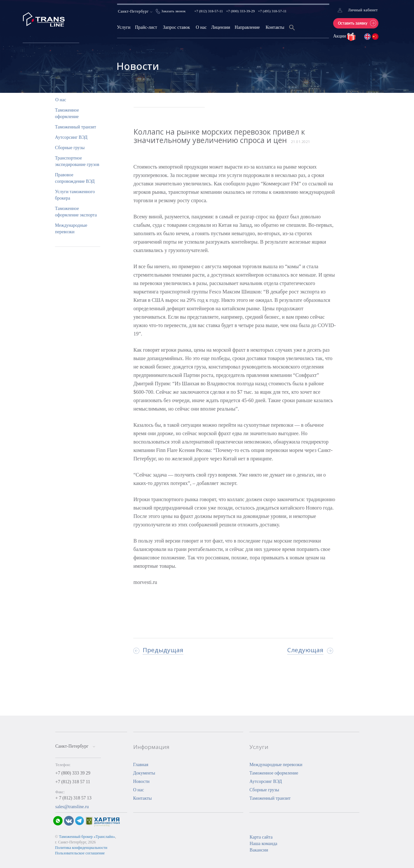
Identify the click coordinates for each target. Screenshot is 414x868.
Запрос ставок (177, 27)
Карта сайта (261, 837)
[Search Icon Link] (292, 32)
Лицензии (221, 27)
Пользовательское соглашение (80, 853)
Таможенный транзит (76, 127)
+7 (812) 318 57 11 (73, 782)
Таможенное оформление (274, 773)
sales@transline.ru (72, 807)
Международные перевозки (276, 765)
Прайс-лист (146, 27)
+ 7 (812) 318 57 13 (73, 798)
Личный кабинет (363, 10)
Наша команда (263, 844)
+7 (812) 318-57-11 (209, 11)
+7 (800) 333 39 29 (73, 773)
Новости (142, 781)
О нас (201, 27)
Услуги (124, 27)
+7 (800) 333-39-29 (240, 11)
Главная (141, 765)
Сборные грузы (70, 148)
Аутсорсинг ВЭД (71, 137)
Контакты (275, 27)
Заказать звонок (174, 11)
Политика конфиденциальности (81, 848)
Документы (144, 773)
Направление (247, 27)
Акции (340, 36)
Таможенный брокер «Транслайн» (87, 837)
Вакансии (259, 850)
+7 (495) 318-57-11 (272, 11)
